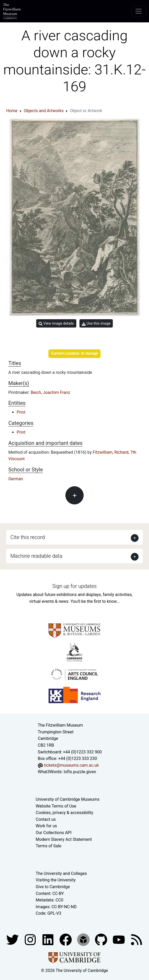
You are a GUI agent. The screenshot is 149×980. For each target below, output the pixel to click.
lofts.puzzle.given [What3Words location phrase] (80, 772)
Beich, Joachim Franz (51, 392)
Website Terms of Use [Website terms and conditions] (56, 806)
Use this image (96, 324)
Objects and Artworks (44, 111)
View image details (56, 324)
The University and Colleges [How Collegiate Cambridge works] (61, 873)
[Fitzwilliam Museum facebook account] (48, 939)
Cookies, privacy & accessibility (64, 813)
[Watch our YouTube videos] (119, 939)
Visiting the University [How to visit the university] (56, 880)
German (16, 479)
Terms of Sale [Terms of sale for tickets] (48, 846)
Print (21, 412)
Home (12, 111)
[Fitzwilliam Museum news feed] (136, 939)
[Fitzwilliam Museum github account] (102, 939)
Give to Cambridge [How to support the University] (53, 887)
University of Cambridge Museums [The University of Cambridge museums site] (68, 799)
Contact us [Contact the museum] (46, 819)
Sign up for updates (74, 586)
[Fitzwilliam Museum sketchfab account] (84, 939)
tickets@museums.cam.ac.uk (71, 765)
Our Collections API (54, 833)
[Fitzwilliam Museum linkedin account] (66, 939)
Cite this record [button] (28, 537)
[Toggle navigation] (139, 11)
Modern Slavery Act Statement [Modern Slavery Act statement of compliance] (64, 839)
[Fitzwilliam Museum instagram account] (31, 939)
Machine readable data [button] (36, 556)
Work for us (46, 826)
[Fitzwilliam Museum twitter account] (13, 939)
